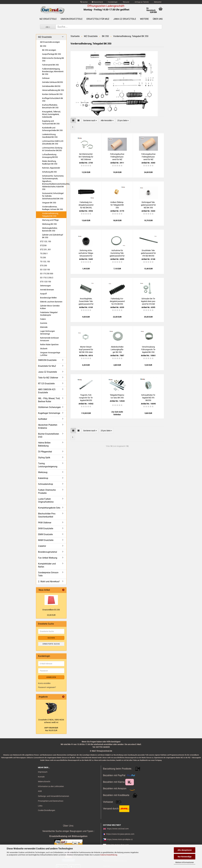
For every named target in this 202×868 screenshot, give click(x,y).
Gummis (44, 323)
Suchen (84, 2)
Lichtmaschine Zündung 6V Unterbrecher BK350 (52, 149)
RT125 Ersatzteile (46, 384)
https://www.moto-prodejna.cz (120, 839)
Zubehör (42, 546)
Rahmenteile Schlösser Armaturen (49, 339)
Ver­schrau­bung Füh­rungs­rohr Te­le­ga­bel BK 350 (148, 349)
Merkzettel (157, 2)
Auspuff (43, 294)
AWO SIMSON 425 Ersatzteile (47, 391)
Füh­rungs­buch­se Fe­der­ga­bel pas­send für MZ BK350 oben (117, 157)
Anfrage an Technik (141, 2)
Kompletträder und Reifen (47, 565)
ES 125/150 (45, 270)
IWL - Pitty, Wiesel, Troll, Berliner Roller (49, 400)
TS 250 (43, 258)
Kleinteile (44, 327)
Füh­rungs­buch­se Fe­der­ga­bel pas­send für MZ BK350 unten (148, 157)
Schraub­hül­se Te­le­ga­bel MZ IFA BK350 (148, 398)
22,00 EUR (51, 615)
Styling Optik (44, 458)
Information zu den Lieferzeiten (51, 786)
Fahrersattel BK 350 (50, 65)
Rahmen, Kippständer (51, 168)
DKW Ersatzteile (46, 528)
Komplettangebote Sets (49, 508)
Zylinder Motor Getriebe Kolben (50, 307)
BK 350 (43, 46)
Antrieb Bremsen (47, 290)
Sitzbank (44, 349)
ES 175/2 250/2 (47, 278)
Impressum (43, 772)
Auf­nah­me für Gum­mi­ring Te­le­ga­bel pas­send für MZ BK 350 (117, 253)
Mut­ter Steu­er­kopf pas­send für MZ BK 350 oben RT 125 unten (86, 350)
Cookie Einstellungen (47, 810)
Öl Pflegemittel (45, 452)
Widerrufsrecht (44, 782)
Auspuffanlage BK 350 (52, 54)
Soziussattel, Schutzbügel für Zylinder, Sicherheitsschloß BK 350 (53, 196)
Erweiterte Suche (51, 644)
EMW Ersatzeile (45, 534)
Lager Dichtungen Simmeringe (47, 332)
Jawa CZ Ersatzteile (125, 19)
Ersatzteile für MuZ (98, 19)
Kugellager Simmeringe (49, 413)
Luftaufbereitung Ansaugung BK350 (50, 156)
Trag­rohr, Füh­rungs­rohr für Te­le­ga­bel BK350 (86, 398)
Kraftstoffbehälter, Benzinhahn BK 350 (50, 106)
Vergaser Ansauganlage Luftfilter (50, 354)
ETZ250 (43, 245)
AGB (40, 791)
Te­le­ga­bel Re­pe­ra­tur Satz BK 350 (117, 396)
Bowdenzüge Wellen (48, 298)
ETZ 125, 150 (46, 241)
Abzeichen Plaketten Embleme (48, 426)
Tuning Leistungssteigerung (48, 465)
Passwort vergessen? (47, 687)
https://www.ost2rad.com (118, 829)
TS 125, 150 (45, 262)
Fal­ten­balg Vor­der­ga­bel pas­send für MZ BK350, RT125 (86, 205)
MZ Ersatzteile (48, 19)
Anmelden (51, 677)
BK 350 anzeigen (49, 50)
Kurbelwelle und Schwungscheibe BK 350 (52, 129)
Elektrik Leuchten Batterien (51, 302)
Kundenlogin (112, 2)
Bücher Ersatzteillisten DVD (49, 435)
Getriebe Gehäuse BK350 (53, 82)
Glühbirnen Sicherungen (49, 407)
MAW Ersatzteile (46, 540)
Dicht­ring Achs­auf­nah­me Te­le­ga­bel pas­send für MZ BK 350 (86, 253)
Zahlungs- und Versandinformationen (54, 796)
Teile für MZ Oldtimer (48, 378)
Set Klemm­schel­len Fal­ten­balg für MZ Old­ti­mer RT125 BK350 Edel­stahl (86, 157)
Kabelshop (43, 478)
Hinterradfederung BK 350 (53, 90)
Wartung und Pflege (50, 220)
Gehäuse (46, 78)
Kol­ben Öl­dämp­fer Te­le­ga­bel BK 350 (117, 205)
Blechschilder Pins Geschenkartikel (47, 515)
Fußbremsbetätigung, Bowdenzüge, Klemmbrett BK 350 (53, 71)
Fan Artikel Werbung (48, 558)
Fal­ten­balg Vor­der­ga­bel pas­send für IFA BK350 (117, 301)
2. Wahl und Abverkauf (49, 581)
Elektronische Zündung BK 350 (53, 59)
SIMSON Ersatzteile (72, 19)
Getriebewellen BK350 (51, 86)
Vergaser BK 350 (49, 203)
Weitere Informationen (185, 862)
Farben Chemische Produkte (47, 491)
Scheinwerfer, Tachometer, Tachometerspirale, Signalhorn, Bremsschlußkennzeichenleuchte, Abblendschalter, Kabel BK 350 (54, 183)
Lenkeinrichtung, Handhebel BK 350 (50, 136)
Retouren (125, 2)
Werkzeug (43, 472)
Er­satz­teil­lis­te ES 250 (51, 610)
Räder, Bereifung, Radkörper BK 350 (50, 162)
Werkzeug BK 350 (49, 224)
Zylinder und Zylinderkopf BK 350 (53, 236)
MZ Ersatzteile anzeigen (50, 42)
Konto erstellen (44, 683)
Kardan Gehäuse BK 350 (52, 94)
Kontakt (41, 777)
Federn (43, 319)
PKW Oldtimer (45, 523)
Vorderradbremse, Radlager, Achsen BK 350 (53, 208)
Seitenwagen (45, 286)
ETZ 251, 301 (46, 249)
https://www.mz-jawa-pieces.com (120, 834)
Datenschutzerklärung (109, 855)
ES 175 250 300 (47, 274)
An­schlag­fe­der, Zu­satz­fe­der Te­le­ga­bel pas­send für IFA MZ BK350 (86, 301)
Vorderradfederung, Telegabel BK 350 (50, 215)
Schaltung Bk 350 (49, 172)
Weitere (144, 19)
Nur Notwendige (185, 857)
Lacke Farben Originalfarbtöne (46, 500)
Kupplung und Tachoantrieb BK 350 (51, 122)
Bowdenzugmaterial (48, 552)
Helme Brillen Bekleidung (44, 444)
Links (40, 806)
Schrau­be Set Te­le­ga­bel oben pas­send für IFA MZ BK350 (148, 301)
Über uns (158, 19)
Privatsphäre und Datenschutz (51, 801)
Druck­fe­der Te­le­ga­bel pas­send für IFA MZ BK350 (148, 253)
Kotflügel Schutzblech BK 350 (53, 100)
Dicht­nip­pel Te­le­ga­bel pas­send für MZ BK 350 (148, 205)
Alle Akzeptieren (185, 850)
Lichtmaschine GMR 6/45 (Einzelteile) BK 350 (53, 142)
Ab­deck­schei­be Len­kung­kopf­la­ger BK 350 (117, 349)
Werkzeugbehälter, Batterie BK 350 (50, 229)
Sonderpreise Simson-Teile (48, 574)
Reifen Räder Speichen (49, 345)
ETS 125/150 (46, 282)
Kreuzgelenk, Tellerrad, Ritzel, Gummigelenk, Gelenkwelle (51, 114)
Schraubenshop (46, 484)
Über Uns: (68, 826)
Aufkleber (43, 419)
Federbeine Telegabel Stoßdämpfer (49, 314)
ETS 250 (44, 266)
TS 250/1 (44, 254)
